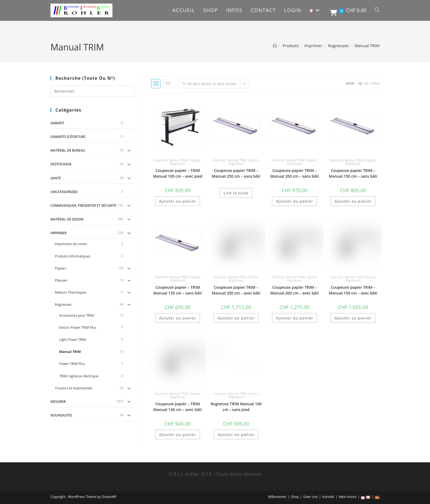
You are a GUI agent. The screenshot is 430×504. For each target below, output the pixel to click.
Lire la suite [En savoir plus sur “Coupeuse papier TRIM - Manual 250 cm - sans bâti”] (236, 193)
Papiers (61, 268)
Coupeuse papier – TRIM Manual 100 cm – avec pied (177, 173)
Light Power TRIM (73, 340)
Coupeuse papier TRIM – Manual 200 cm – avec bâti (295, 290)
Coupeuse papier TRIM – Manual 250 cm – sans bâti (236, 173)
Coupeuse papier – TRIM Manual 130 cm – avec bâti (178, 407)
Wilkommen (277, 497)
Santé (56, 178)
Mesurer (58, 402)
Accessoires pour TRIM (77, 315)
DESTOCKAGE (61, 164)
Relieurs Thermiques (71, 292)
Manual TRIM (367, 46)
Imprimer (59, 233)
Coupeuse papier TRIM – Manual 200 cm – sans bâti (294, 173)
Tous (375, 83)
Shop (295, 497)
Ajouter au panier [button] (178, 201)
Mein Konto (347, 497)
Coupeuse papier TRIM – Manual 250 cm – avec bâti (236, 290)
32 (366, 83)
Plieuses (61, 280)
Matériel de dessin (67, 219)
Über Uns (311, 497)
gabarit (57, 123)
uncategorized (64, 192)
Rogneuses (63, 305)
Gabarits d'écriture (68, 137)
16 (360, 83)
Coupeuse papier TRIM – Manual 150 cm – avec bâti (353, 290)
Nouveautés (61, 415)
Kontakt (328, 497)
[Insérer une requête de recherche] (92, 91)
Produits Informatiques (73, 256)
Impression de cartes (71, 244)
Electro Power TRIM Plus (78, 328)
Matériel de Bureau (68, 150)
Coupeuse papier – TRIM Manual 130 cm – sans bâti (178, 290)
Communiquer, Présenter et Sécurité (83, 206)
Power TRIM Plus (72, 364)
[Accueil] (275, 46)
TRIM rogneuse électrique (79, 376)
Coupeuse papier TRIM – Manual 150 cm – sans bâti (353, 173)
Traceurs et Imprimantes (74, 388)
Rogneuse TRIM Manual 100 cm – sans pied (236, 407)
